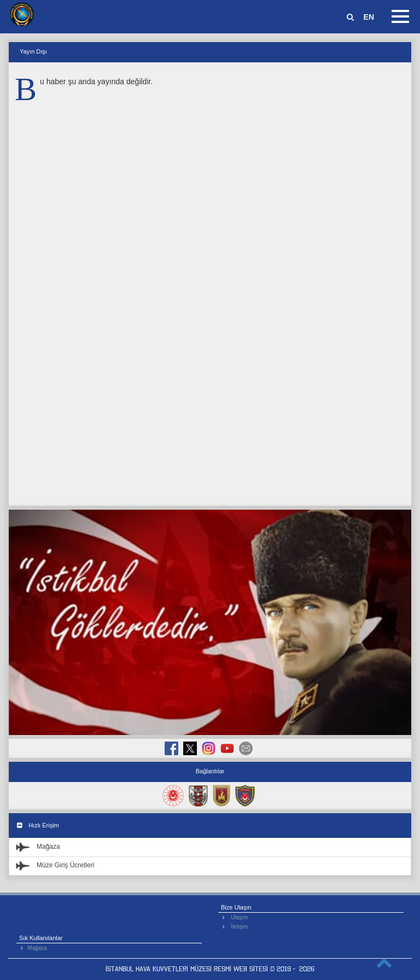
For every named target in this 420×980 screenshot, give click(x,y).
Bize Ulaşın (236, 907)
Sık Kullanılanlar (41, 938)
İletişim (239, 927)
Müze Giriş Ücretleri (55, 865)
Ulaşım (239, 917)
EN (369, 17)
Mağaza (38, 847)
